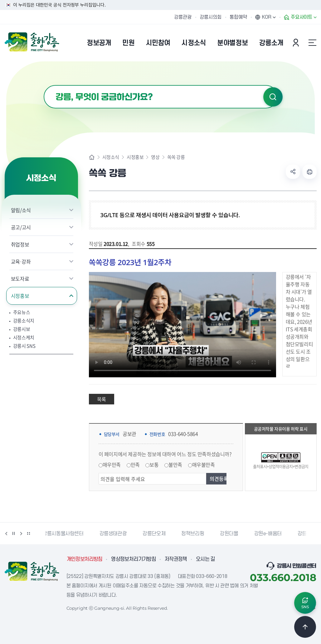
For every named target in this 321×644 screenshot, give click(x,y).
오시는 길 (206, 559)
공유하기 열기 (293, 172)
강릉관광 (183, 17)
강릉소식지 (24, 321)
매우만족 (112, 465)
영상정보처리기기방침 (134, 559)
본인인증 (297, 43)
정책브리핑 (195, 534)
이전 (6, 533)
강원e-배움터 (271, 534)
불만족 (175, 465)
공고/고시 (21, 227)
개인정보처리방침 (85, 559)
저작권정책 (176, 559)
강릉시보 (22, 329)
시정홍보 (20, 296)
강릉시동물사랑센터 (66, 534)
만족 (135, 465)
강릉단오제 (157, 534)
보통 (154, 465)
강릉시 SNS (24, 346)
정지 (14, 533)
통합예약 (238, 17)
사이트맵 (313, 43)
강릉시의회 (211, 17)
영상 (155, 157)
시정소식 (111, 157)
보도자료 (20, 279)
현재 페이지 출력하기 (309, 172)
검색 (273, 97)
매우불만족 (204, 465)
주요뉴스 (22, 312)
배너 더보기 (29, 533)
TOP (305, 627)
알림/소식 (21, 210)
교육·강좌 (21, 261)
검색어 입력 (44, 85)
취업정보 (20, 244)
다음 (21, 533)
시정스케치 (24, 338)
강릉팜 (307, 534)
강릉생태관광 (116, 534)
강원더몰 (232, 534)
